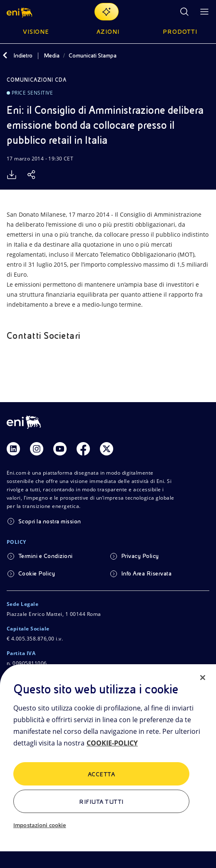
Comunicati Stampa (93, 55)
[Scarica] (12, 175)
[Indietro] (5, 55)
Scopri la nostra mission (50, 521)
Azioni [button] (108, 32)
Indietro (23, 55)
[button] (20, 12)
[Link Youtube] (60, 449)
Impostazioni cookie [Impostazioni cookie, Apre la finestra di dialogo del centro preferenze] (40, 825)
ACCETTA (101, 774)
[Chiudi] (203, 678)
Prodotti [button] (180, 32)
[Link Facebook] (83, 449)
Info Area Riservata (146, 573)
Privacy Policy (140, 556)
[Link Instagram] (37, 449)
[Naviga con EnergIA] (107, 12)
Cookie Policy (37, 573)
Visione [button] (36, 32)
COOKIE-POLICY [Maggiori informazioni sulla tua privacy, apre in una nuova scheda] (112, 743)
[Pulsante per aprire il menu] (204, 12)
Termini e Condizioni (46, 556)
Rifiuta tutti (101, 802)
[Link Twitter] (107, 449)
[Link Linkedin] (13, 449)
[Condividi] (32, 175)
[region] (108, 766)
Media (52, 55)
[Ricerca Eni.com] (184, 12)
